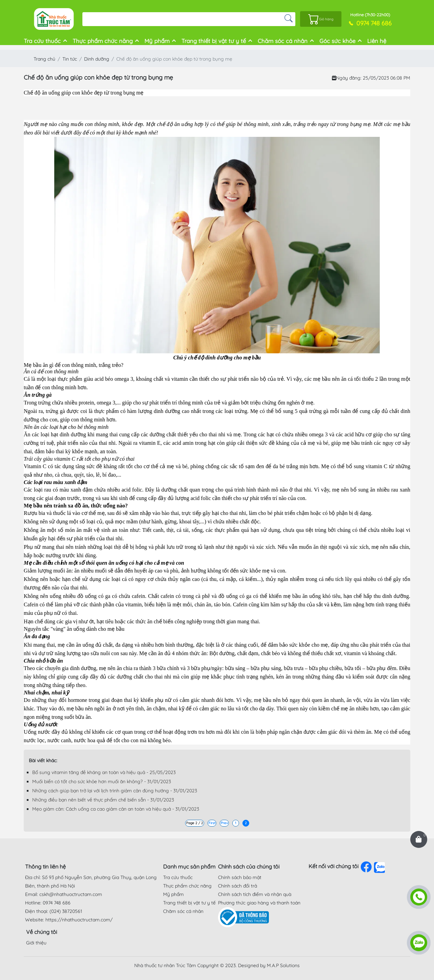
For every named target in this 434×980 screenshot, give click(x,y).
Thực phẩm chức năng (103, 41)
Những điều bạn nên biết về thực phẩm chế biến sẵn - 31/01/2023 (103, 800)
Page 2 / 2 (195, 823)
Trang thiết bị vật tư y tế (214, 41)
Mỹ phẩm (157, 41)
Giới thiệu (36, 943)
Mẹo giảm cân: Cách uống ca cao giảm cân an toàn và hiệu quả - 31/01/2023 (116, 809)
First (212, 823)
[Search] (182, 19)
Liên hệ (377, 41)
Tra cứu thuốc (42, 41)
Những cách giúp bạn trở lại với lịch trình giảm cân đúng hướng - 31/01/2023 (115, 791)
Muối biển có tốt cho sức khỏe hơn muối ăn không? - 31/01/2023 (102, 781)
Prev (224, 823)
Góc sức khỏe (337, 41)
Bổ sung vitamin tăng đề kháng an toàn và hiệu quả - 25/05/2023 (104, 772)
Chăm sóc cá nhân (283, 41)
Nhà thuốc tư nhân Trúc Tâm (165, 965)
